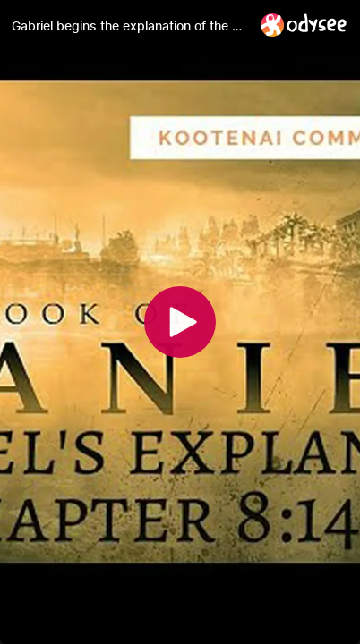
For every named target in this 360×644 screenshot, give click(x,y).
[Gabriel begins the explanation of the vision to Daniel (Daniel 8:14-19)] (129, 26)
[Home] (304, 25)
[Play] (180, 322)
